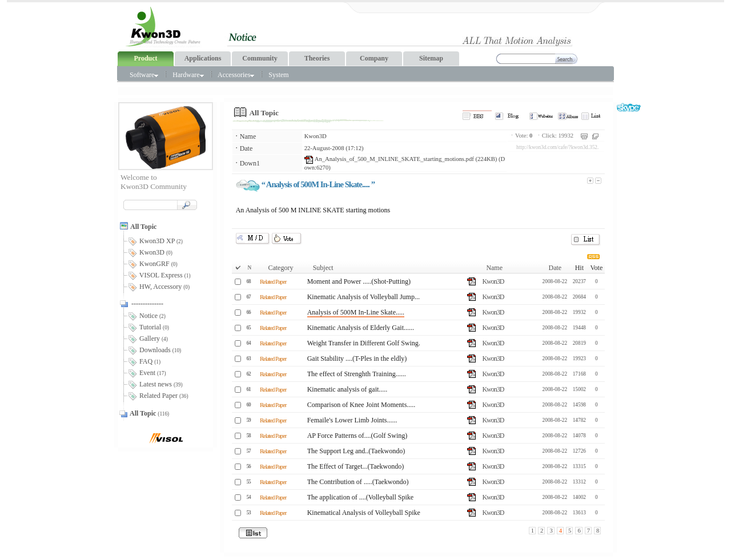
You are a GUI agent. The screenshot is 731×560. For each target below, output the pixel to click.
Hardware (188, 75)
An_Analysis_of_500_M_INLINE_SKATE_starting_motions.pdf (389, 159)
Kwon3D (316, 136)
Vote (596, 268)
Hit (579, 268)
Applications (203, 58)
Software (144, 75)
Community (260, 58)
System (278, 75)
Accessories (236, 75)
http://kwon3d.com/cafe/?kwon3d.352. (557, 147)
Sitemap (431, 58)
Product (145, 58)
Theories (317, 58)
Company (374, 58)
